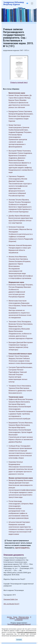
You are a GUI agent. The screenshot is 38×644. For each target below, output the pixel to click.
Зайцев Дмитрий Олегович (19, 483)
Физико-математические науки (21, 478)
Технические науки (16, 397)
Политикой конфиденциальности (26, 632)
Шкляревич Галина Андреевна (20, 153)
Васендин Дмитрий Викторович (21, 342)
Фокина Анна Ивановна (18, 257)
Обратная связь (24, 617)
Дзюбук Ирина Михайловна (19, 216)
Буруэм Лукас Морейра (17, 100)
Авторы (9, 617)
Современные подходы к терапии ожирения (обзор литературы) (18, 347)
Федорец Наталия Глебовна (19, 358)
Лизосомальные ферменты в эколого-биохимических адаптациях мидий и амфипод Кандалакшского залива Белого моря (21, 168)
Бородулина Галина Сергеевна (20, 111)
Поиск (15, 617)
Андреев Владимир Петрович (20, 132)
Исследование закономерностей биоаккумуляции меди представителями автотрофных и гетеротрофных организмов (21, 273)
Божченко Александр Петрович (21, 285)
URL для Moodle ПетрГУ (11, 604)
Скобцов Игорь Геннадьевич (19, 446)
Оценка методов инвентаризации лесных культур (18, 379)
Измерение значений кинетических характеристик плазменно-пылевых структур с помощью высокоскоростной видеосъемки (21, 529)
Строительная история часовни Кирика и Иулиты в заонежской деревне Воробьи (21, 440)
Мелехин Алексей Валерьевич (20, 245)
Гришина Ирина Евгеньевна (19, 402)
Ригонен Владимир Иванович (20, 287)
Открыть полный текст (19, 82)
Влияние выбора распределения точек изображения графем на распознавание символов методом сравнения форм (19, 513)
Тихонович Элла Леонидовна (20, 322)
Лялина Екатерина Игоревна (19, 261)
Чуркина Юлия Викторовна (19, 388)
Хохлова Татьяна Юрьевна (19, 200)
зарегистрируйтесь (22, 548)
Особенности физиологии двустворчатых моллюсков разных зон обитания (19, 105)
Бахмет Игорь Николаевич (19, 95)
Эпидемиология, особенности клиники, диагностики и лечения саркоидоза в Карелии (21, 336)
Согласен (19, 640)
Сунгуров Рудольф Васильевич (20, 367)
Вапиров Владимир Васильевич (21, 114)
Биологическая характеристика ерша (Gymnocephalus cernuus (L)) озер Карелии (21, 221)
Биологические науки (17, 93)
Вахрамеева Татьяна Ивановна (20, 423)
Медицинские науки (16, 282)
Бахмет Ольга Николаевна (19, 356)
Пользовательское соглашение (22, 619)
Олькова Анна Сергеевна (18, 259)
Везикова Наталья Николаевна (20, 324)
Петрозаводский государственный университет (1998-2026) (18, 625)
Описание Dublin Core (11, 599)
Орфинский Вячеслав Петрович (21, 399)
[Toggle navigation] (32, 3)
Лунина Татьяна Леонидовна (20, 202)
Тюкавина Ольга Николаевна (20, 386)
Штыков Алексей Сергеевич (19, 522)
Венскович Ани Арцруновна (19, 116)
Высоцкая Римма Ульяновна (20, 151)
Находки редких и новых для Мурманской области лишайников (20, 250)
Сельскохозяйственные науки (20, 354)
